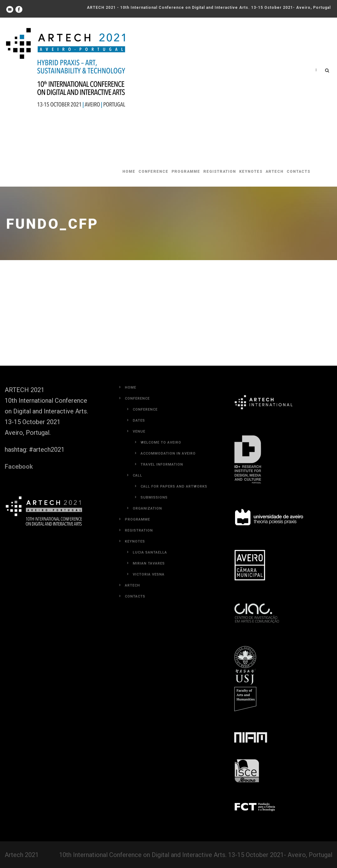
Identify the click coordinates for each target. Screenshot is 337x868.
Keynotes (251, 172)
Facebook (19, 467)
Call (138, 475)
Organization (147, 508)
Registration (220, 172)
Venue (139, 431)
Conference (153, 172)
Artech (275, 172)
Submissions (154, 497)
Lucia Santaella (150, 552)
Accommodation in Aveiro (168, 453)
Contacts (298, 172)
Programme (186, 172)
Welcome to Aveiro (161, 442)
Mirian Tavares (149, 563)
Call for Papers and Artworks (174, 486)
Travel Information (162, 464)
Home (129, 172)
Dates (139, 420)
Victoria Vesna (149, 574)
